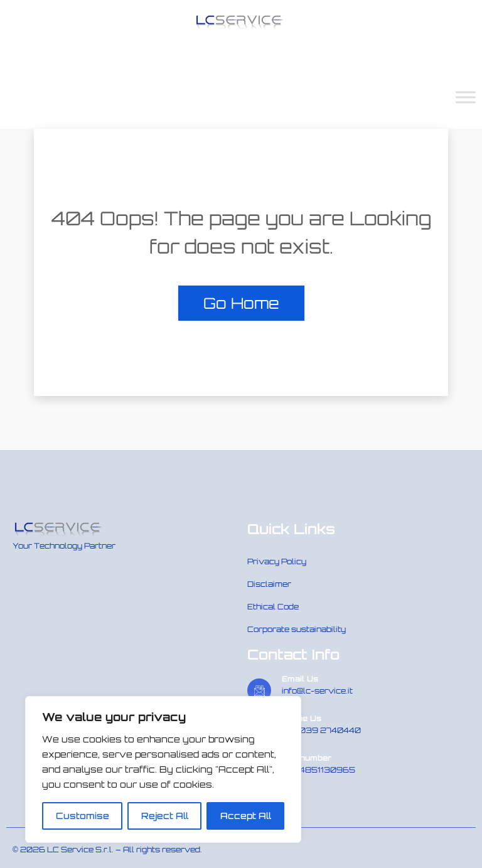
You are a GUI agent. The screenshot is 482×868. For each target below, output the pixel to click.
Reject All (165, 816)
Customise (83, 816)
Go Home (241, 303)
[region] (163, 769)
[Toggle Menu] (466, 97)
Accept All (246, 816)
